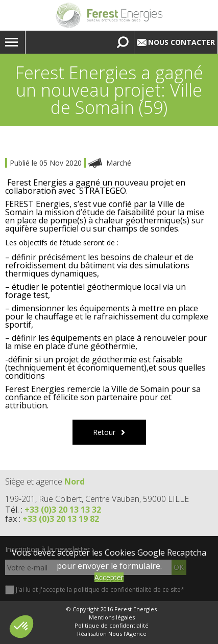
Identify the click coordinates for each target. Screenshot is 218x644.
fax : (52, 519)
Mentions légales (112, 617)
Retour (104, 432)
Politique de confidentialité (112, 626)
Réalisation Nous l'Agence (112, 634)
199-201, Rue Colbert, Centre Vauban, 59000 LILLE (97, 499)
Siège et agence (45, 481)
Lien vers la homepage (109, 15)
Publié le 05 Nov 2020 (47, 163)
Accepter (109, 577)
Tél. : (53, 510)
